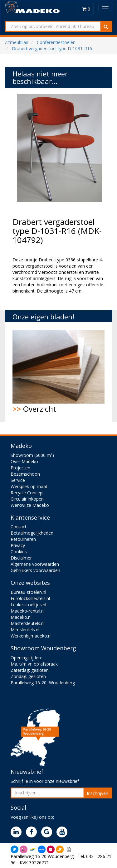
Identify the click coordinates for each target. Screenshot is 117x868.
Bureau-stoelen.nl (28, 592)
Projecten (20, 468)
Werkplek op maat (29, 486)
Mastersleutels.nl (28, 623)
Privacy (18, 545)
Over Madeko (24, 461)
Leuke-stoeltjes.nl (28, 605)
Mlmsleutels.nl (25, 630)
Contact (19, 527)
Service (18, 480)
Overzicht (58, 372)
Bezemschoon (25, 474)
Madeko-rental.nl (28, 611)
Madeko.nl (21, 617)
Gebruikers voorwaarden (35, 570)
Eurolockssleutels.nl (30, 598)
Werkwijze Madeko (30, 505)
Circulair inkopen (27, 499)
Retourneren (23, 539)
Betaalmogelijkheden (32, 533)
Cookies (19, 552)
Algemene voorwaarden (35, 564)
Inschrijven (97, 793)
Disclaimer (21, 558)
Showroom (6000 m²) (32, 455)
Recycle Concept (27, 493)
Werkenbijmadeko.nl (31, 636)
